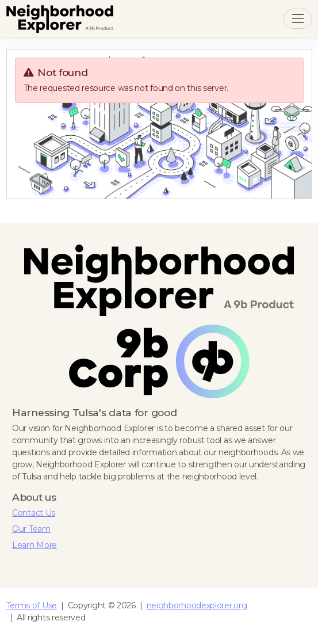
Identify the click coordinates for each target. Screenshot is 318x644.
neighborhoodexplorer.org (197, 605)
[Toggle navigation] (298, 19)
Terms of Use (32, 605)
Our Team (31, 529)
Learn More (35, 545)
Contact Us (34, 513)
